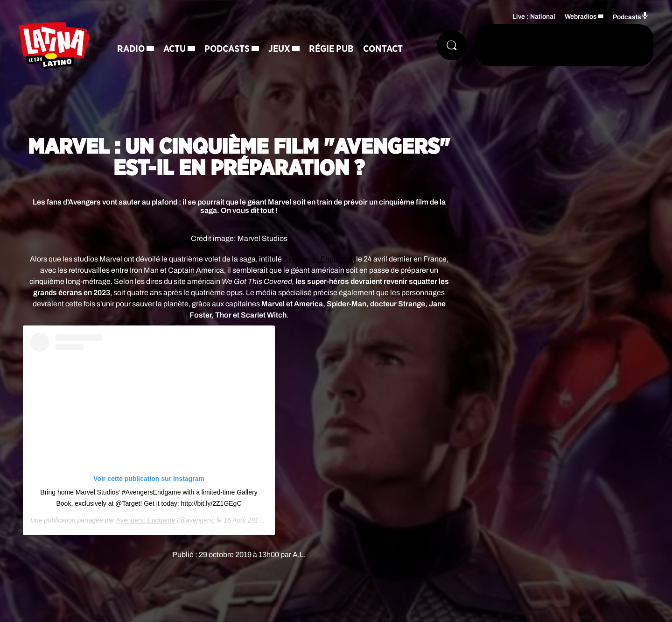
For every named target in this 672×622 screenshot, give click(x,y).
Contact (383, 49)
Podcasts (227, 49)
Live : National (534, 17)
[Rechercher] (452, 45)
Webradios (581, 17)
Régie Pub (331, 49)
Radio (131, 49)
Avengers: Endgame (146, 520)
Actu (175, 49)
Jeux (279, 49)
